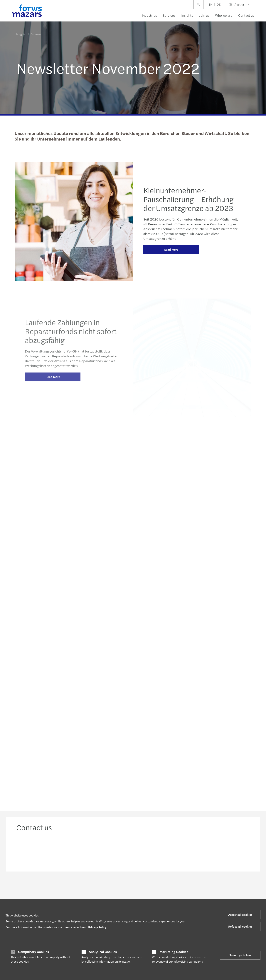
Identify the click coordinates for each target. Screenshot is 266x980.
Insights (187, 15)
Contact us (246, 15)
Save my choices (240, 955)
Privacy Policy (97, 927)
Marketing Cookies (174, 952)
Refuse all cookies (240, 926)
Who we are (224, 15)
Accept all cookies (240, 915)
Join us (204, 15)
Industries (149, 15)
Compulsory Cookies (33, 952)
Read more (171, 257)
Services (169, 15)
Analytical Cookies (103, 952)
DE (219, 4)
